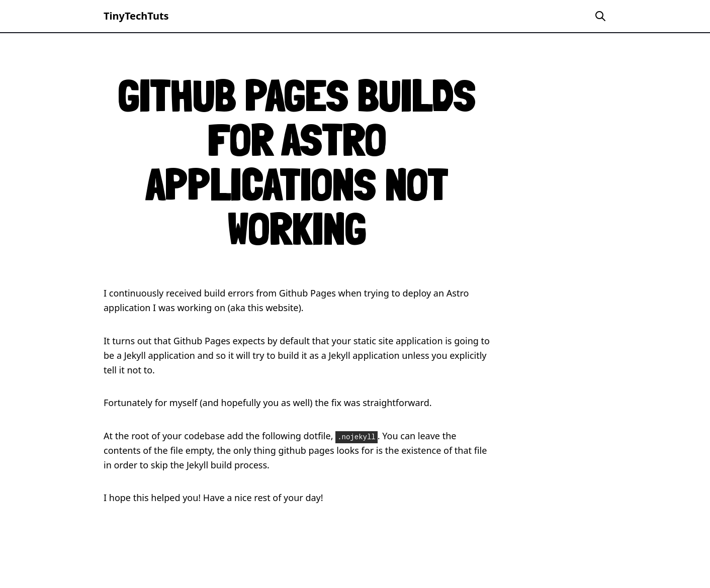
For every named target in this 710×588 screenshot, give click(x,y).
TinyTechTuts (136, 16)
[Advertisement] (609, 251)
